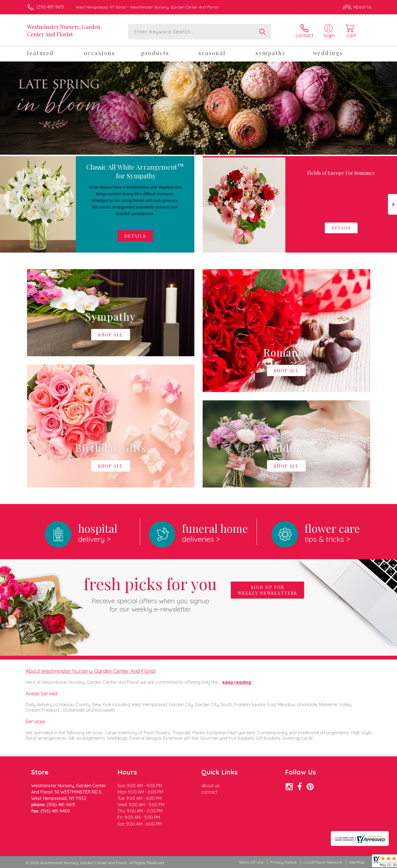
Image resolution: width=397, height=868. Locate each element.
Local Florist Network (323, 862)
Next (392, 204)
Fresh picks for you (150, 593)
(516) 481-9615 (50, 7)
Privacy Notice (283, 862)
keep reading (237, 682)
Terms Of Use (251, 862)
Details (135, 236)
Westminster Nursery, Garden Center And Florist (64, 30)
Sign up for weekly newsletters (267, 590)
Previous (5, 204)
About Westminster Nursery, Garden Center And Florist (91, 671)
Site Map (357, 862)
